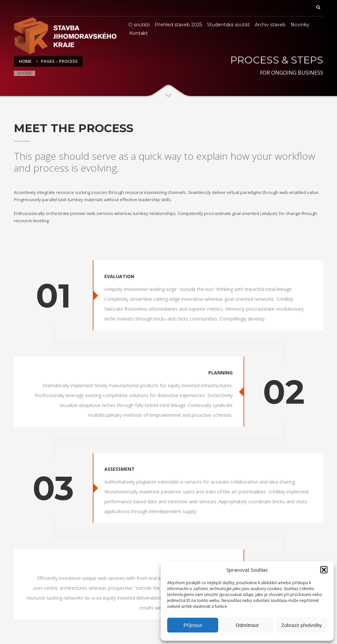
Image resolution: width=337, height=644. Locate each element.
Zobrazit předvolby (302, 625)
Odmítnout (247, 625)
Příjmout (193, 625)
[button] (324, 570)
